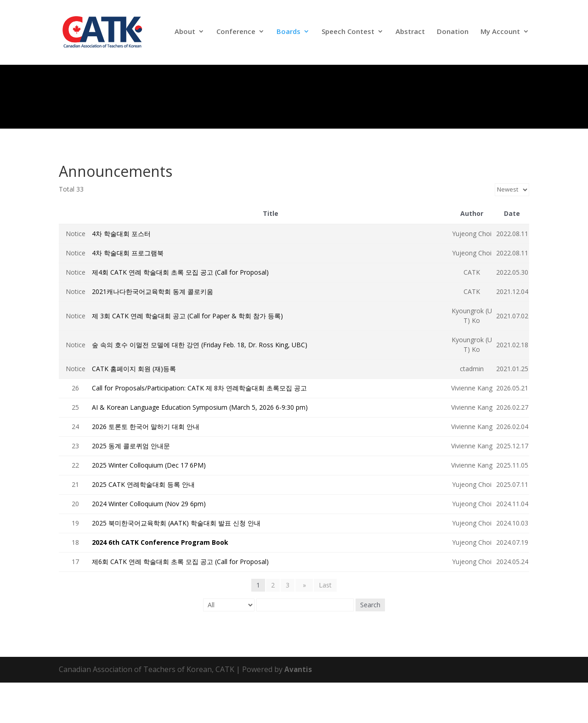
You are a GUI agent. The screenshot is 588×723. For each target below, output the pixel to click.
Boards (288, 34)
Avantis (298, 710)
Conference (236, 34)
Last (323, 625)
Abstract (410, 34)
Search (370, 645)
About (185, 34)
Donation (453, 34)
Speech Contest (348, 34)
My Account (500, 34)
